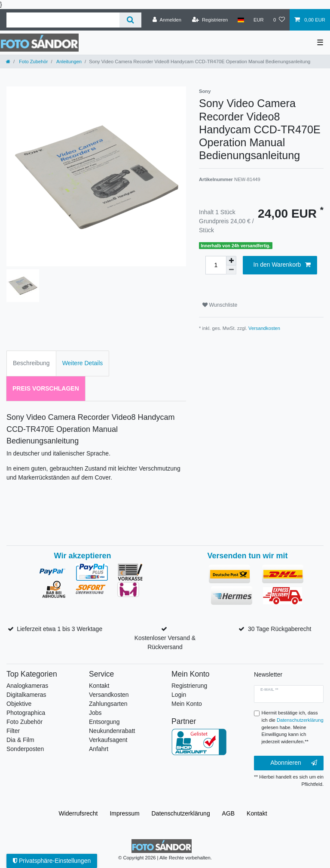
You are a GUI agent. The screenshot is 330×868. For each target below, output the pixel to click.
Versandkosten (264, 328)
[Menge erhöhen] (231, 261)
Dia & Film (20, 740)
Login (179, 695)
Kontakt (99, 686)
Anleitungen (69, 62)
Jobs (95, 713)
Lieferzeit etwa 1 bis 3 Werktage (60, 629)
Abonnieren (294, 763)
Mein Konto (187, 704)
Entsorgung (104, 722)
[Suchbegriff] (63, 20)
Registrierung (189, 686)
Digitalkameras (26, 695)
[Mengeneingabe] (216, 265)
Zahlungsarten (108, 704)
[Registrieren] (210, 20)
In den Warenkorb (282, 265)
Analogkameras (27, 686)
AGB (229, 813)
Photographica (26, 713)
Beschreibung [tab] (31, 363)
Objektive (19, 704)
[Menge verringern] (231, 270)
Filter (13, 731)
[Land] (240, 20)
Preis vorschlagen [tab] (46, 388)
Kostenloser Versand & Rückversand (165, 642)
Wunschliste (220, 305)
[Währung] (259, 20)
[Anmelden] (167, 20)
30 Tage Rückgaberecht (280, 629)
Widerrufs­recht (78, 813)
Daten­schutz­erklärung (181, 813)
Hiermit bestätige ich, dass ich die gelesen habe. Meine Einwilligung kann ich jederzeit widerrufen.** (293, 727)
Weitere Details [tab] (83, 363)
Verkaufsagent (108, 740)
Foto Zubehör (33, 62)
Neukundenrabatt (112, 731)
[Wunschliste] (279, 20)
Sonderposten (25, 749)
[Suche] (130, 20)
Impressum (124, 813)
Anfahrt (99, 749)
